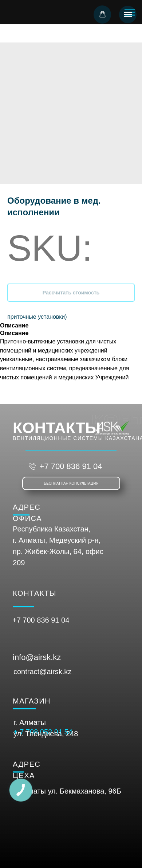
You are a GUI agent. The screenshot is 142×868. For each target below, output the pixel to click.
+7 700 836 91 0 (39, 620)
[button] (102, 14)
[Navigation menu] (128, 15)
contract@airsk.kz (42, 672)
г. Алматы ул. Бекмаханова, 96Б (67, 791)
